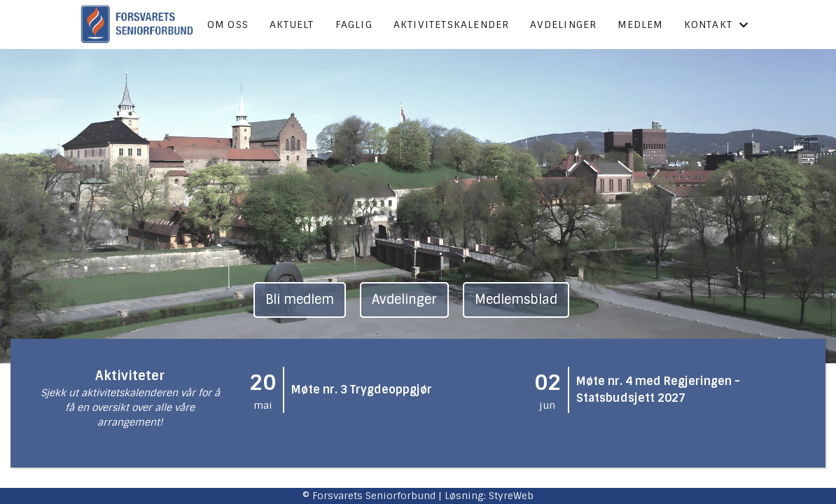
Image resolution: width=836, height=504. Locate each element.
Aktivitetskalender (452, 24)
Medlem (640, 24)
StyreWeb (511, 496)
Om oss (228, 24)
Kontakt (717, 24)
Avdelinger (563, 24)
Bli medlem (300, 300)
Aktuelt (292, 24)
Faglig (354, 24)
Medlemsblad (516, 300)
